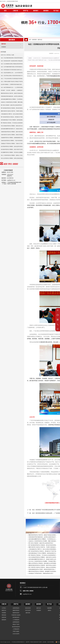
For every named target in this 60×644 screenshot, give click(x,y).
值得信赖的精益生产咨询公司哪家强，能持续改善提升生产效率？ (12, 120)
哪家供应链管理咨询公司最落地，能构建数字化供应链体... (43, 571)
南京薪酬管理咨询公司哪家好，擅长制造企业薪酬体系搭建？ (12, 152)
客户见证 (49, 604)
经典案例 (12, 48)
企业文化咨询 (16, 634)
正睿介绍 (4, 604)
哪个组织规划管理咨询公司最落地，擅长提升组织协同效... (43, 545)
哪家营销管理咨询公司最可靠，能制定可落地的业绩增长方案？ (12, 93)
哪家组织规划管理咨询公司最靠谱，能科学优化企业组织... (43, 565)
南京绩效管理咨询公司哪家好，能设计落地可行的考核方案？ (12, 149)
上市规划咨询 (16, 629)
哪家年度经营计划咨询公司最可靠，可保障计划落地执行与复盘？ (12, 111)
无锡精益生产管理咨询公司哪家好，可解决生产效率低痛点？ (12, 144)
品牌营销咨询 (16, 622)
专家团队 (4, 613)
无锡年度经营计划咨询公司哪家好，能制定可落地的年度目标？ (12, 135)
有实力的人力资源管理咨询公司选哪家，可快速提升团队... (43, 561)
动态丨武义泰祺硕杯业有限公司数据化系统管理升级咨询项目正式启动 (12, 64)
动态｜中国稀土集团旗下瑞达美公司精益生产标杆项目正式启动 (12, 82)
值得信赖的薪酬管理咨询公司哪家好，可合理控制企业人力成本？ (12, 99)
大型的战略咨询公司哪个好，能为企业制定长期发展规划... (43, 549)
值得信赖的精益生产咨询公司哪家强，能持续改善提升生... (43, 553)
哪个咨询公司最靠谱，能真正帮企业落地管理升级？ (12, 105)
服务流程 (28, 613)
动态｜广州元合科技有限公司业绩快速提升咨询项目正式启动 (12, 79)
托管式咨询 (28, 610)
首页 (30, 40)
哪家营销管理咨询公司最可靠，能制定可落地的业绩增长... (43, 535)
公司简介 (4, 608)
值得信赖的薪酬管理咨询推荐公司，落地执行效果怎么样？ (12, 129)
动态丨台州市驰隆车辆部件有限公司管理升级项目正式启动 (12, 67)
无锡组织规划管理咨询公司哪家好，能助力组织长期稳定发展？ (12, 132)
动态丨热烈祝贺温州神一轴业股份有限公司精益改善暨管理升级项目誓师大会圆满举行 (12, 61)
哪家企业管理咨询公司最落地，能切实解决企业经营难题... (43, 563)
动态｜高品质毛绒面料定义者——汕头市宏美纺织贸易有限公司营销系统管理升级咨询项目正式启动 (12, 73)
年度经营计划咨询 (16, 615)
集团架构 (4, 620)
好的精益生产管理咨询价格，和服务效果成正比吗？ (41, 573)
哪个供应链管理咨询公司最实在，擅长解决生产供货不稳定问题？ (12, 117)
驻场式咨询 (28, 608)
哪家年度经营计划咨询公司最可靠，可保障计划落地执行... (43, 547)
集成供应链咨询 (16, 627)
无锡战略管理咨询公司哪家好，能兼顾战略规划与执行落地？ (12, 138)
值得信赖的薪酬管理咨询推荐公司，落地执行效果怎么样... (43, 559)
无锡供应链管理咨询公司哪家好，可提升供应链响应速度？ (12, 141)
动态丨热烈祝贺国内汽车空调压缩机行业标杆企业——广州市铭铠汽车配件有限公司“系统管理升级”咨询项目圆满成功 (12, 70)
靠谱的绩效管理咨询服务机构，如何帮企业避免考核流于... (43, 537)
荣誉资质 (4, 615)
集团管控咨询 (16, 613)
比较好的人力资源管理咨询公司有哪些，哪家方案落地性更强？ (12, 102)
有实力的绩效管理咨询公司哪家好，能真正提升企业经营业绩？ (12, 126)
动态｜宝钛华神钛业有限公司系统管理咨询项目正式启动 (12, 76)
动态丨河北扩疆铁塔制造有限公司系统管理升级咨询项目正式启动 (12, 58)
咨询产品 (26, 11)
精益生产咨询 (16, 624)
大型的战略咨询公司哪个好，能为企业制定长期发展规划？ (12, 114)
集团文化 (4, 610)
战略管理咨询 (16, 610)
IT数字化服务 (16, 631)
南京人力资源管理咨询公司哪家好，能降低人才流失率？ (12, 155)
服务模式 (36, 11)
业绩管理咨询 (16, 608)
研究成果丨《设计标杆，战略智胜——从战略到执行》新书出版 (12, 90)
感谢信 (49, 610)
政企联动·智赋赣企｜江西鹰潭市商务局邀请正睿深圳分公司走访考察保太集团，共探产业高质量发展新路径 (12, 84)
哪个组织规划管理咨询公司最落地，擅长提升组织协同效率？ (12, 108)
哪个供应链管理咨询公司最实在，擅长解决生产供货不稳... (43, 551)
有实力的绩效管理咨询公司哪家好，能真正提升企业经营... (43, 557)
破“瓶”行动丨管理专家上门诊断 (7, 55)
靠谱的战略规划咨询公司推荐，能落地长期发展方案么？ (42, 569)
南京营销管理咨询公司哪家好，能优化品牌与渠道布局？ (12, 146)
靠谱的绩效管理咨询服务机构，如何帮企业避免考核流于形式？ (12, 96)
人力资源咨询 (16, 620)
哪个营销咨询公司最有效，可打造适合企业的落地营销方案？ (12, 123)
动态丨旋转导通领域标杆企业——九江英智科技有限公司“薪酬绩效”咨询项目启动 (12, 87)
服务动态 (12, 44)
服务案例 (46, 11)
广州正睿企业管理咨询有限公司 (18, 642)
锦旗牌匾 (49, 608)
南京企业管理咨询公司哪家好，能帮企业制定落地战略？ (12, 158)
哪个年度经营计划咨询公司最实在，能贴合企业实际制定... (43, 567)
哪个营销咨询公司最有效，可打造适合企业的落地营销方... (43, 555)
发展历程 (4, 617)
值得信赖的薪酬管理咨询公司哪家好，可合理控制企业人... (43, 539)
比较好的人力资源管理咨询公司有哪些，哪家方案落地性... (43, 541)
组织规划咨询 (16, 617)
